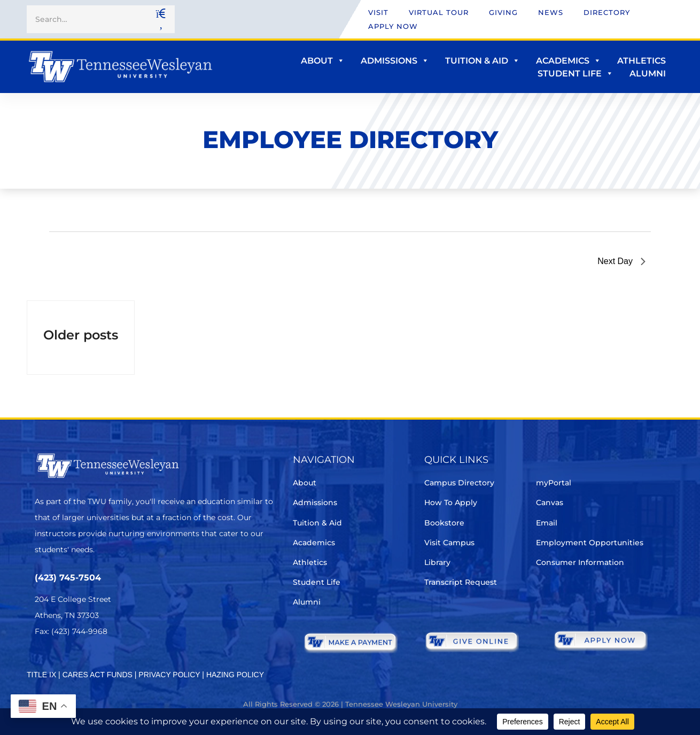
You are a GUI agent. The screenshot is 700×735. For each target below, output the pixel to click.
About (323, 61)
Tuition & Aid (483, 61)
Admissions (395, 61)
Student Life (575, 73)
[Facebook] (71, 663)
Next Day (621, 261)
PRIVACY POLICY (169, 675)
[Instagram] (101, 663)
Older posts (81, 335)
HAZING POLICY (235, 675)
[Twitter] (41, 663)
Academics (569, 61)
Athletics (641, 61)
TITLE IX (41, 675)
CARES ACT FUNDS (98, 675)
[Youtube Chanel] (131, 663)
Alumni (648, 73)
